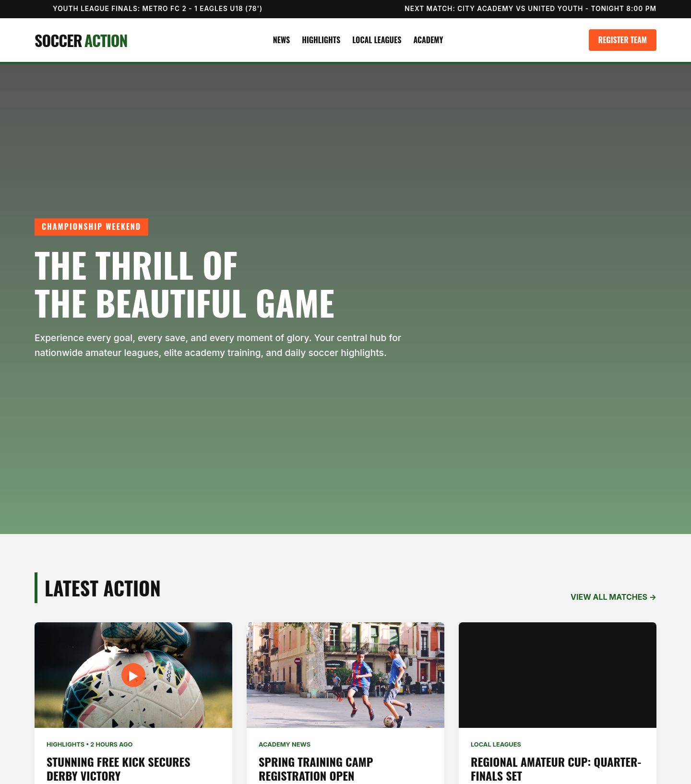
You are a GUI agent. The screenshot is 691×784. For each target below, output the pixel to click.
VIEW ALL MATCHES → (614, 597)
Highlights (321, 40)
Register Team (623, 40)
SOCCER (81, 40)
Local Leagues (377, 40)
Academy (428, 40)
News (281, 40)
